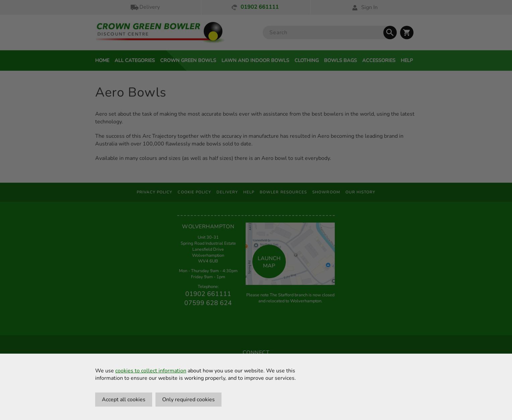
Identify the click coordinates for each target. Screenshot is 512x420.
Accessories (379, 60)
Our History (361, 192)
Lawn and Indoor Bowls (255, 60)
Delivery (145, 7)
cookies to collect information (151, 371)
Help (407, 60)
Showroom (326, 192)
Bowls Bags (340, 60)
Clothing (307, 60)
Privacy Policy (155, 192)
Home (102, 60)
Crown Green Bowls (188, 60)
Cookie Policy (194, 192)
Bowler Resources (283, 192)
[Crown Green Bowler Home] (160, 33)
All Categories (135, 60)
